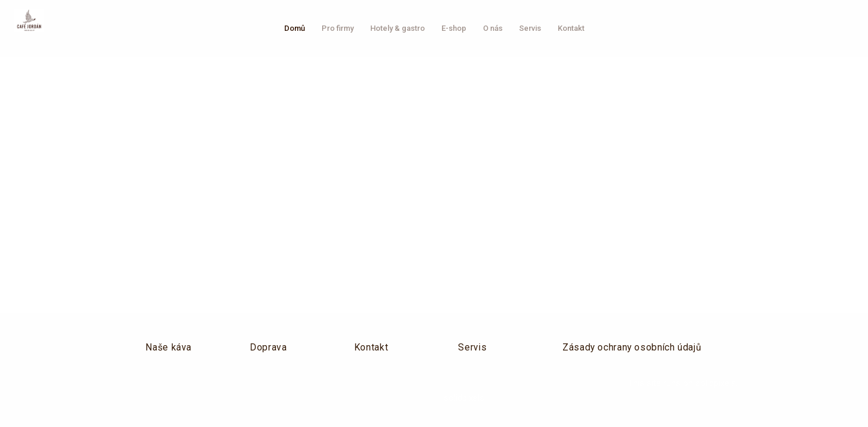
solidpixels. (716, 383)
